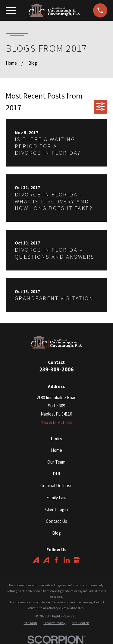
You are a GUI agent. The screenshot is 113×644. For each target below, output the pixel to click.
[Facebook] (56, 560)
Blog (56, 533)
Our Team (56, 462)
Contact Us (56, 521)
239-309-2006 (56, 369)
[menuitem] (30, 623)
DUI (56, 474)
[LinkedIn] (67, 560)
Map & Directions (56, 422)
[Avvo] (36, 560)
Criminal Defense (56, 485)
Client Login (56, 509)
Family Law (56, 498)
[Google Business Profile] (77, 560)
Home (56, 450)
